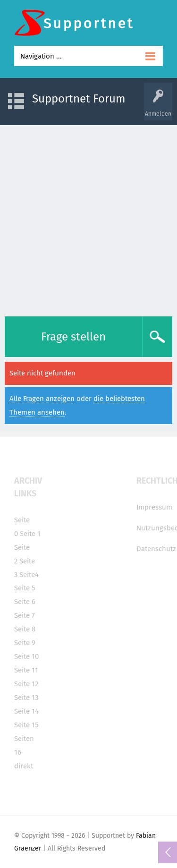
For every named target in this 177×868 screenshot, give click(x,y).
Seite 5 (25, 588)
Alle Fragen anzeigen (42, 399)
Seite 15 (26, 725)
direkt (24, 766)
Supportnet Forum (79, 99)
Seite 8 (25, 629)
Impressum (154, 507)
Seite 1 (30, 534)
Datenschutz (156, 549)
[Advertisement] (88, 218)
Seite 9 (25, 643)
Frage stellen (73, 337)
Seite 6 (25, 602)
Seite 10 (26, 656)
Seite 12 (26, 684)
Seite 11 (26, 670)
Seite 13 (26, 698)
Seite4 (29, 575)
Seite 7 (25, 615)
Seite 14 (26, 711)
